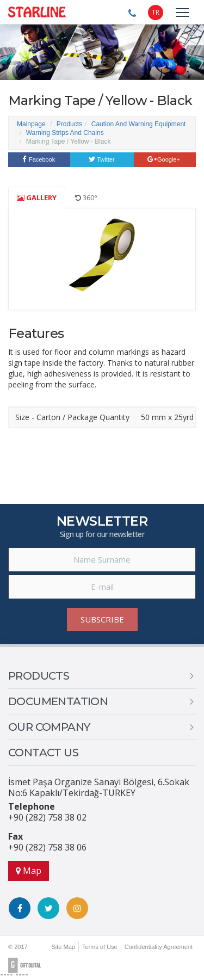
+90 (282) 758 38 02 (47, 817)
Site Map (63, 947)
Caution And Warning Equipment (139, 124)
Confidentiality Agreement (159, 947)
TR (156, 12)
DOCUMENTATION (58, 701)
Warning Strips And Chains (65, 133)
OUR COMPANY (49, 727)
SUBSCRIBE (102, 619)
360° (86, 198)
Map (29, 871)
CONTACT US (43, 753)
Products (69, 124)
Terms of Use (100, 947)
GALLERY (37, 198)
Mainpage (31, 124)
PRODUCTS (39, 676)
